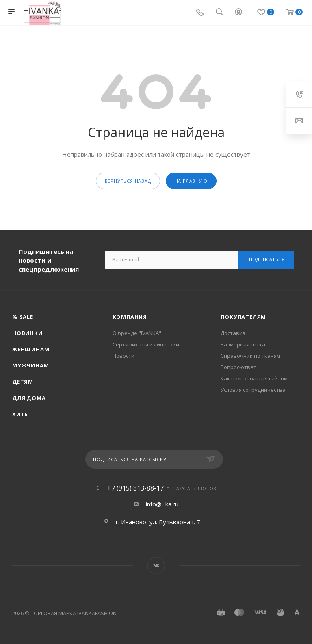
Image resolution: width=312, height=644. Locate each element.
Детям (23, 382)
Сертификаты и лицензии (146, 344)
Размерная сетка (243, 344)
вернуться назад (128, 181)
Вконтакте (156, 565)
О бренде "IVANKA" (137, 333)
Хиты (21, 414)
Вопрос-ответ (238, 367)
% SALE (23, 317)
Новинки (27, 333)
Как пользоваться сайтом (254, 378)
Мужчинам (30, 365)
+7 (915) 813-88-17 (135, 488)
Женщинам (31, 349)
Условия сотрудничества (253, 390)
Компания (130, 317)
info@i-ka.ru (162, 504)
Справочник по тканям (250, 356)
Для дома (29, 398)
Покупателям (243, 317)
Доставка (233, 333)
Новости (123, 356)
